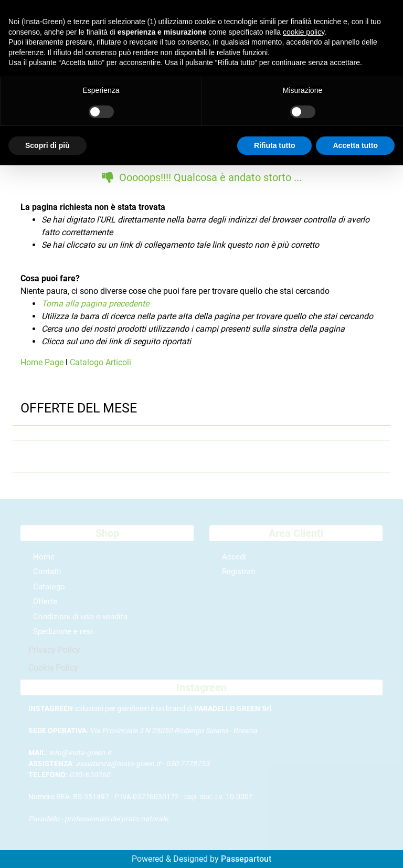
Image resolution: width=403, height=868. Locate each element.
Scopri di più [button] (47, 145)
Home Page (43, 362)
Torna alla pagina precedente (95, 304)
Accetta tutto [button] (355, 145)
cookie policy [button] (304, 32)
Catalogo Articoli (100, 362)
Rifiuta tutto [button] (275, 145)
